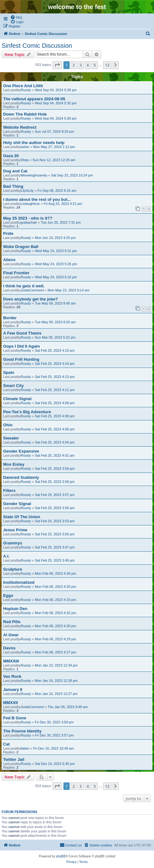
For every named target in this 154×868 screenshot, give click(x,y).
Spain (9, 372)
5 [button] (94, 65)
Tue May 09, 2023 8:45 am (55, 303)
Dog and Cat (15, 171)
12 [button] (107, 65)
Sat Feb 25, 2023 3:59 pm (55, 469)
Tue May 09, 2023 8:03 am (55, 322)
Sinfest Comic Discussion (37, 46)
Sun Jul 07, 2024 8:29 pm (55, 131)
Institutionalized (19, 582)
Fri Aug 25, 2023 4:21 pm (63, 204)
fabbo (25, 748)
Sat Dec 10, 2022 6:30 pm (55, 764)
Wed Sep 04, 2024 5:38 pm (56, 90)
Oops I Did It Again (21, 346)
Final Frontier (16, 273)
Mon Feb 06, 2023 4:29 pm (56, 639)
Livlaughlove (30, 204)
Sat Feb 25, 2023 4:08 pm (55, 416)
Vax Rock (12, 676)
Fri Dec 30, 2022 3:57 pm (54, 735)
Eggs (8, 595)
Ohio (8, 425)
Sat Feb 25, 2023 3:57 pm (55, 495)
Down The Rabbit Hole (25, 114)
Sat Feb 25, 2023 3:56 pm (55, 508)
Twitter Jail (14, 759)
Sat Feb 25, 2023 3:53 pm (55, 521)
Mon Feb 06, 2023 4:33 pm (56, 600)
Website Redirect (20, 127)
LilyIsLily (27, 191)
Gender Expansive (21, 451)
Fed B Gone (15, 718)
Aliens (9, 260)
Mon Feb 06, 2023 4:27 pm (56, 652)
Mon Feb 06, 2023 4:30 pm (56, 626)
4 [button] (88, 65)
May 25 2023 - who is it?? (28, 218)
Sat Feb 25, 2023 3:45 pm (55, 560)
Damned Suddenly (21, 477)
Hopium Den (15, 609)
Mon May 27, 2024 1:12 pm (54, 147)
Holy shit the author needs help (34, 143)
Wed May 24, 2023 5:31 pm (56, 251)
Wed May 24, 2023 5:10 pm (56, 277)
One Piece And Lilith (23, 86)
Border (10, 318)
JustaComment (32, 290)
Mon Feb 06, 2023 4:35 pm (56, 587)
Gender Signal (17, 504)
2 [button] (74, 65)
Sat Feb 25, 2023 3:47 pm (55, 547)
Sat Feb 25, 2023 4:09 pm (55, 403)
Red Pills (12, 622)
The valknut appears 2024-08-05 (34, 99)
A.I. (6, 556)
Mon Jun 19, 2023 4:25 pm (55, 238)
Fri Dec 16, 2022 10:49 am (53, 748)
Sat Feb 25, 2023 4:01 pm (55, 455)
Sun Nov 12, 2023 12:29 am (54, 160)
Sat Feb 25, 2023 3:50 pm (55, 534)
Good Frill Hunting (21, 359)
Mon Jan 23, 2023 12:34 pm (56, 665)
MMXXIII (11, 661)
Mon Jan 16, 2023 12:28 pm (56, 681)
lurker (25, 147)
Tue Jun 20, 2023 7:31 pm (61, 222)
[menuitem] (16, 17)
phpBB (61, 856)
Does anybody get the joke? (30, 299)
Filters (9, 491)
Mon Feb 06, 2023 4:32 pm (56, 613)
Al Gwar (11, 635)
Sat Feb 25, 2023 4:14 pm (55, 364)
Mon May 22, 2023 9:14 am (68, 290)
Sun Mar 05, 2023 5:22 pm (55, 337)
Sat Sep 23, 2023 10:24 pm (72, 175)
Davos (9, 648)
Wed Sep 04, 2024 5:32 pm (56, 103)
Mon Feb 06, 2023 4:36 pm (56, 573)
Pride (8, 233)
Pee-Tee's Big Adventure (27, 412)
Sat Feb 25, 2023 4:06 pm (55, 429)
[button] (57, 65)
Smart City (13, 386)
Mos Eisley (14, 464)
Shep (25, 160)
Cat (6, 744)
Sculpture (13, 569)
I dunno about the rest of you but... (37, 199)
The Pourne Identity (22, 731)
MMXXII (10, 703)
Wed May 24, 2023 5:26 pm (56, 264)
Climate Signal (17, 399)
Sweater (11, 438)
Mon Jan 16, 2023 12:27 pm (56, 694)
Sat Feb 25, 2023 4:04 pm (55, 442)
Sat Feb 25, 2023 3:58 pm (55, 482)
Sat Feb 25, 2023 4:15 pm (55, 350)
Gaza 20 (11, 156)
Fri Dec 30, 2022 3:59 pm (54, 722)
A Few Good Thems (22, 333)
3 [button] (80, 65)
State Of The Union (22, 517)
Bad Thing (13, 186)
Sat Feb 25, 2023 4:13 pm (55, 377)
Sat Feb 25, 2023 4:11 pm (55, 390)
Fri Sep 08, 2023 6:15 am (57, 191)
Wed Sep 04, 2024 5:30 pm (56, 118)
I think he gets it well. (24, 286)
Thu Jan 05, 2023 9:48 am (67, 707)
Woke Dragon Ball (21, 247)
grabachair (29, 222)
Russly (26, 90)
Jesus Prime (15, 530)
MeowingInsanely (34, 175)
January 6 (13, 689)
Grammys (13, 543)
